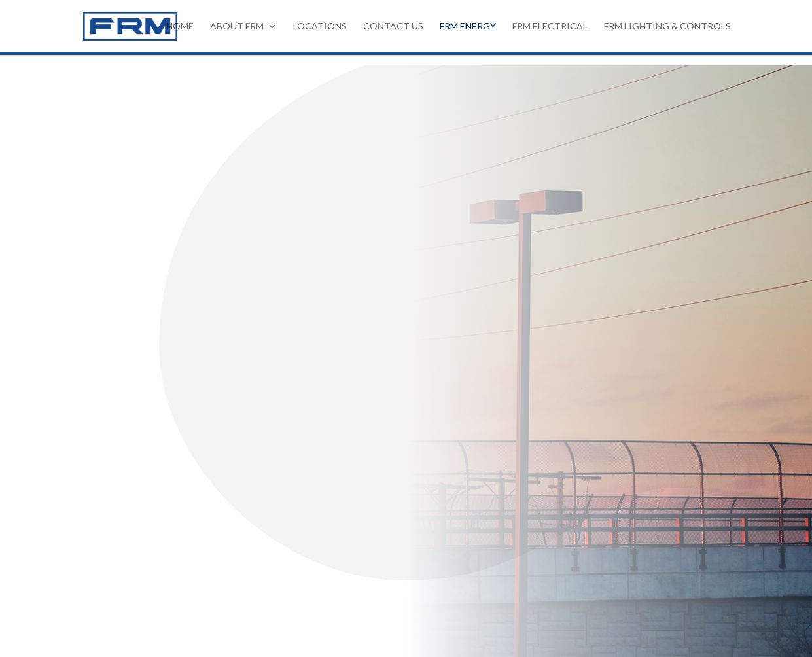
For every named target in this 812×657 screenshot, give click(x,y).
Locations (320, 27)
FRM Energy (468, 27)
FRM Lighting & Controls (667, 27)
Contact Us (393, 27)
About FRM (237, 27)
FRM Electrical (550, 27)
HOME (180, 27)
